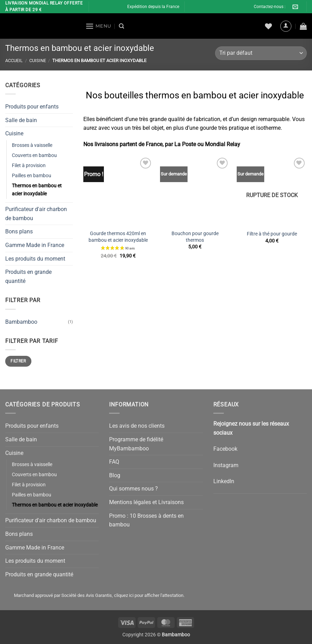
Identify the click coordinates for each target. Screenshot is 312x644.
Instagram (226, 465)
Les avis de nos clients (137, 426)
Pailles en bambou (32, 176)
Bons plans (19, 231)
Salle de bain (21, 120)
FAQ (114, 462)
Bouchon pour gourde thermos (195, 237)
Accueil (14, 61)
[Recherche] (121, 26)
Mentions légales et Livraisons (146, 502)
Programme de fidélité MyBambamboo (136, 444)
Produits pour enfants (32, 107)
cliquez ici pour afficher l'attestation (149, 595)
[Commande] (261, 53)
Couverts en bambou (34, 155)
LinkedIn (224, 481)
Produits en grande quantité (28, 276)
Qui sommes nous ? (134, 489)
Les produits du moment (35, 258)
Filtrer (18, 361)
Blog (115, 475)
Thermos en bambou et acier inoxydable (37, 190)
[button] (98, 26)
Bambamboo (21, 321)
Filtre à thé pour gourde (272, 234)
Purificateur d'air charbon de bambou (36, 214)
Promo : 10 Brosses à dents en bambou (146, 520)
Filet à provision (29, 166)
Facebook (225, 449)
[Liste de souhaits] (268, 26)
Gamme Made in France (35, 245)
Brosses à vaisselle (32, 145)
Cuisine (38, 61)
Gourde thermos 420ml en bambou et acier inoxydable (118, 237)
